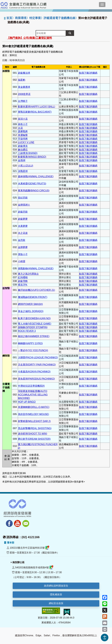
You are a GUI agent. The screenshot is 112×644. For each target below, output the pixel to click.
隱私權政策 (56, 594)
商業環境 (21, 18)
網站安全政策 (56, 603)
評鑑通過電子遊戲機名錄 (59, 18)
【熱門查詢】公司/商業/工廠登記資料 (29, 38)
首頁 (9, 18)
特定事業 (35, 18)
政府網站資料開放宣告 (56, 586)
